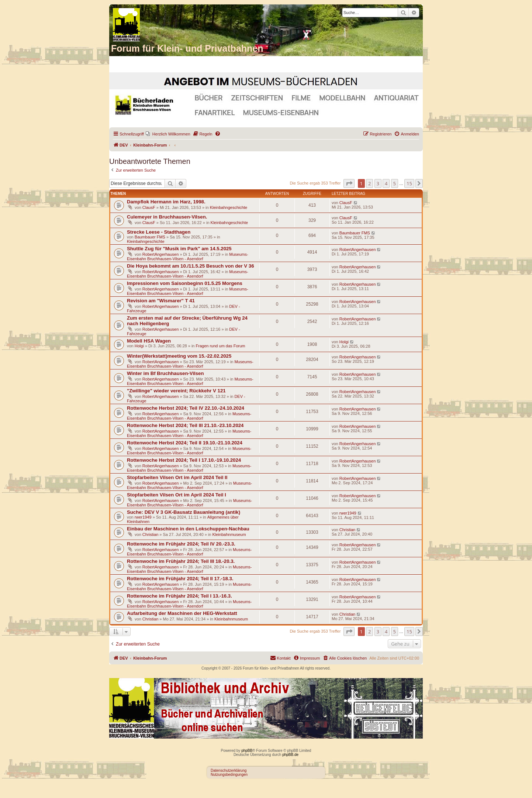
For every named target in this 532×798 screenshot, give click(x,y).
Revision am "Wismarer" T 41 (161, 301)
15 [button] (409, 183)
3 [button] (378, 183)
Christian (150, 534)
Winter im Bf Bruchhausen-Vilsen (165, 373)
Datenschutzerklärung (229, 771)
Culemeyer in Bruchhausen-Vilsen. (167, 217)
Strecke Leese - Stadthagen (159, 232)
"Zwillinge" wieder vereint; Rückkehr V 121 (176, 391)
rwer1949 (143, 517)
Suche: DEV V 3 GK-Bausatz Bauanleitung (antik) (184, 512)
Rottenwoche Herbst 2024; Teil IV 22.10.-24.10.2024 (186, 408)
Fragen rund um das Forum (221, 346)
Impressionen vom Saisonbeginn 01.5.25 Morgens (185, 283)
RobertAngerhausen (160, 254)
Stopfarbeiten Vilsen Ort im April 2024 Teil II (177, 477)
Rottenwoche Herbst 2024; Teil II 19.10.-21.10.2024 (185, 443)
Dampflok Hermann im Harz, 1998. (166, 202)
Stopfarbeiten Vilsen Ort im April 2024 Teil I (177, 495)
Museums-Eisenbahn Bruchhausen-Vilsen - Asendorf (188, 257)
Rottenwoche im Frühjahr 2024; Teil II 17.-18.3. (180, 579)
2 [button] (369, 183)
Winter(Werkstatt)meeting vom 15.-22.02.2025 (179, 356)
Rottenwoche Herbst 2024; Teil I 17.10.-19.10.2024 (184, 460)
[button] (349, 183)
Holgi (139, 346)
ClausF (149, 207)
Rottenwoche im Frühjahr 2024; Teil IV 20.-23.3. (181, 544)
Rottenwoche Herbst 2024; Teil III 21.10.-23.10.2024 (185, 425)
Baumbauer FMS (150, 237)
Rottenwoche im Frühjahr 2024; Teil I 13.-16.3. (179, 596)
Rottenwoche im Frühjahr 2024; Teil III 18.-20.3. (181, 561)
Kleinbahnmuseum (229, 534)
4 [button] (386, 183)
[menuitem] (168, 134)
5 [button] (395, 183)
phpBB (247, 751)
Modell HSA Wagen (149, 341)
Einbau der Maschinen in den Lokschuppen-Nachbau (188, 529)
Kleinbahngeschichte (229, 207)
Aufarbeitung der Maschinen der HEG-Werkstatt (182, 613)
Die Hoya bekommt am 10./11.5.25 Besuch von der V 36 (191, 266)
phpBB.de (290, 755)
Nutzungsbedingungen (229, 775)
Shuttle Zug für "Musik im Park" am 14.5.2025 (179, 249)
